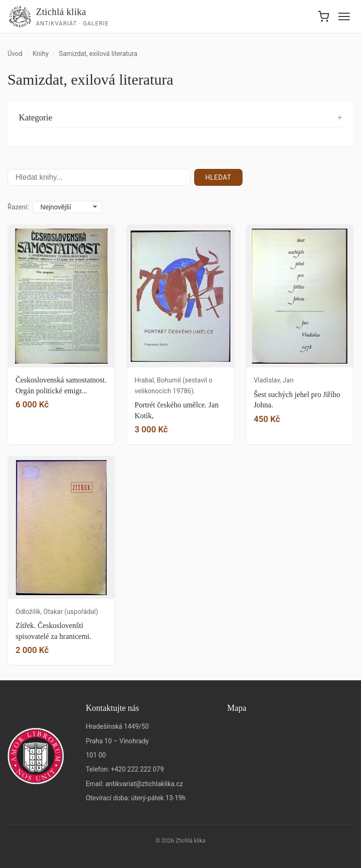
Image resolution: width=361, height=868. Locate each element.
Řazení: (18, 207)
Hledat (218, 177)
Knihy (40, 54)
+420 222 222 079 (137, 769)
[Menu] (344, 16)
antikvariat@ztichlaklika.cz (144, 784)
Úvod (15, 54)
